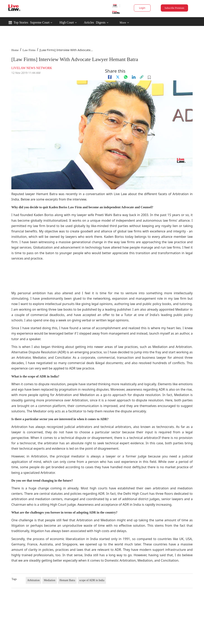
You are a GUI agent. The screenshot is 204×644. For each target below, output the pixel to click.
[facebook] (110, 77)
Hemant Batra (67, 580)
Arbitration (33, 580)
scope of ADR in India (92, 580)
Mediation (50, 580)
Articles (89, 22)
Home (15, 50)
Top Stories (21, 22)
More (124, 23)
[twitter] (118, 77)
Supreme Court (40, 22)
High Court (67, 22)
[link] (142, 77)
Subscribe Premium (174, 8)
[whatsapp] (126, 77)
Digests (101, 22)
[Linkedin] (134, 77)
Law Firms (29, 50)
